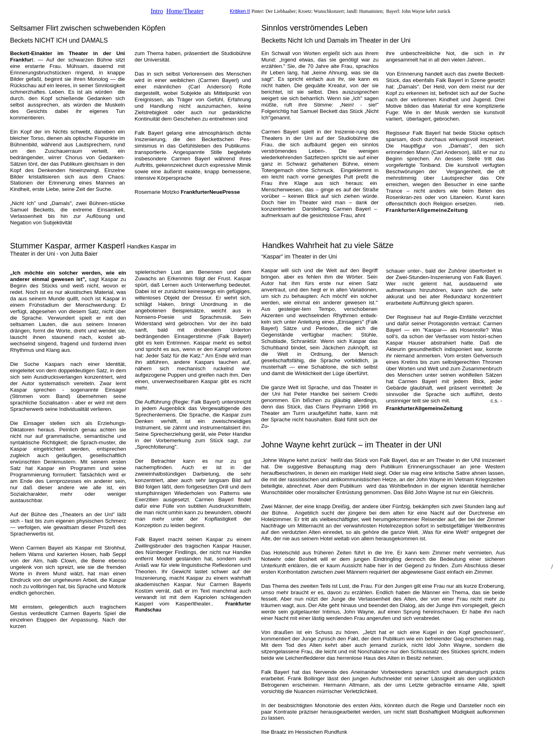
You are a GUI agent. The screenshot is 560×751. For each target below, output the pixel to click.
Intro (157, 11)
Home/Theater (185, 11)
